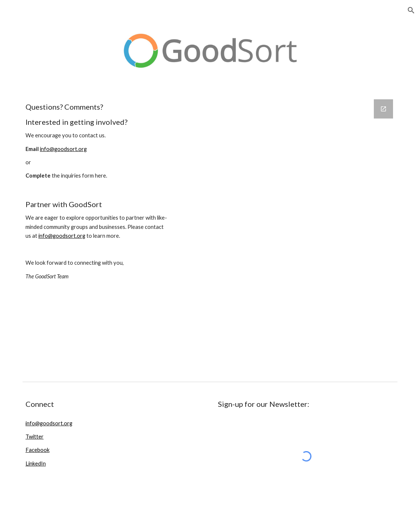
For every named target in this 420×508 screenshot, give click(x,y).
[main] (98, 198)
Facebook (37, 450)
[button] (411, 10)
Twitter (35, 437)
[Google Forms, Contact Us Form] (290, 234)
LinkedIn (36, 464)
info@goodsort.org (63, 149)
